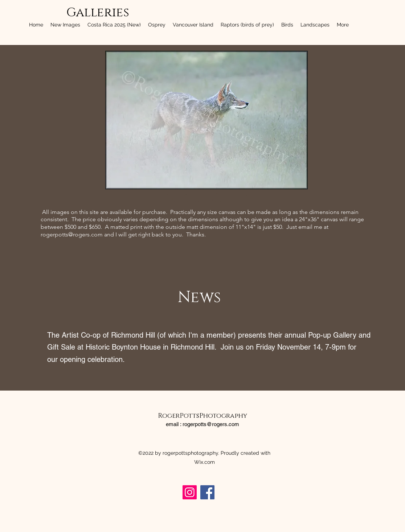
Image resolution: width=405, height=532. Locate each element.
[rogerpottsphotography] (190, 492)
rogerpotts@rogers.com (72, 234)
